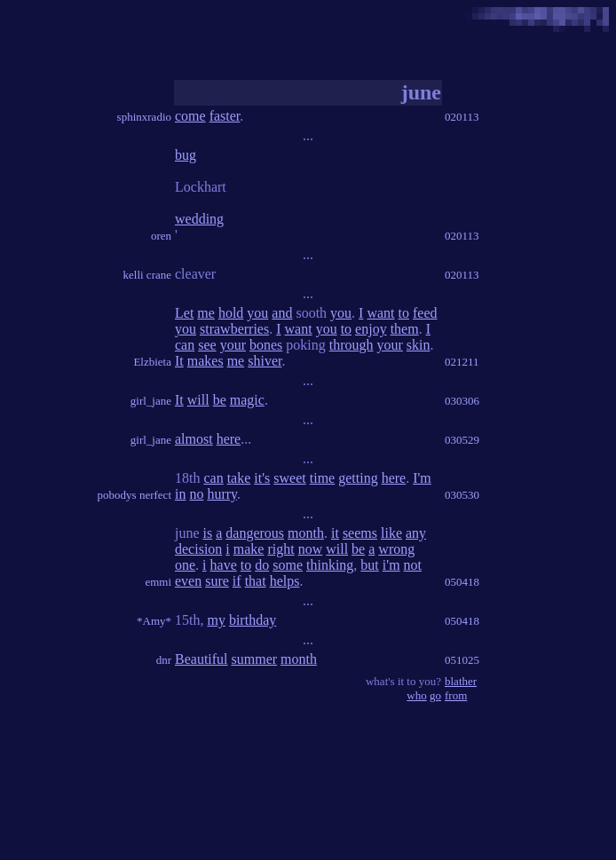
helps (285, 581)
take (239, 478)
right (280, 549)
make (249, 549)
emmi (158, 582)
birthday (253, 620)
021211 (462, 362)
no (196, 494)
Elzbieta (152, 362)
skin (419, 345)
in (180, 494)
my (216, 620)
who (416, 695)
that (256, 581)
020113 (462, 117)
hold (231, 313)
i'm (391, 565)
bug (186, 155)
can (185, 345)
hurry (222, 494)
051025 (462, 660)
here (229, 439)
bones (266, 345)
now (311, 549)
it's (262, 478)
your (233, 345)
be (220, 400)
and (282, 313)
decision (198, 549)
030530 (462, 495)
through (351, 345)
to (404, 313)
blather (461, 681)
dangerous (255, 533)
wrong (396, 549)
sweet (289, 478)
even (188, 581)
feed (425, 313)
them (405, 329)
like (391, 533)
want (380, 313)
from (456, 695)
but (369, 565)
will (198, 400)
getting (358, 478)
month (306, 533)
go (435, 695)
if (237, 581)
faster (225, 116)
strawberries (234, 329)
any (416, 533)
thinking (330, 565)
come (190, 116)
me (206, 313)
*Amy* (154, 621)
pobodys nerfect (134, 495)
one (185, 565)
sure (217, 581)
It (179, 361)
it (335, 533)
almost (194, 439)
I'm (422, 478)
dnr (164, 660)
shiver (265, 361)
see (207, 345)
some (288, 565)
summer (255, 659)
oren (161, 236)
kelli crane (148, 275)
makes (205, 361)
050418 (462, 582)
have (224, 565)
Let (184, 313)
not (413, 565)
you (257, 313)
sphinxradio (144, 117)
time (322, 478)
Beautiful (201, 659)
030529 (462, 440)
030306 (462, 401)
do (262, 565)
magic (247, 400)
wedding (199, 219)
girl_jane (151, 401)
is (208, 533)
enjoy (371, 329)
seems (360, 533)
